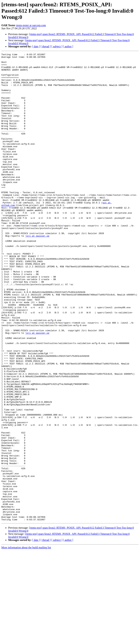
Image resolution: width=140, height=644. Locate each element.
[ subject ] (57, 46)
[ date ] (36, 46)
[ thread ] (46, 46)
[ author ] (68, 46)
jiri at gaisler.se (37, 273)
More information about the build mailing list (26, 641)
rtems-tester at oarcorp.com (31, 25)
